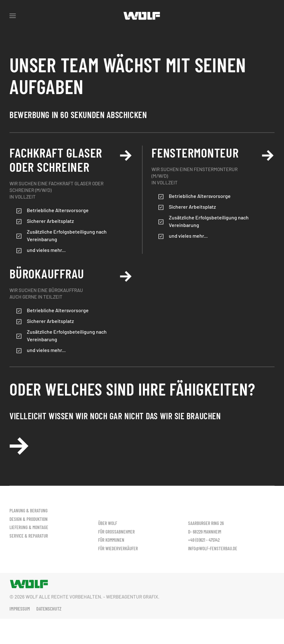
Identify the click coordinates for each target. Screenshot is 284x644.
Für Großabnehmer (116, 519)
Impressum (20, 608)
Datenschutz (49, 608)
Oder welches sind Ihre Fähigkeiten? (132, 389)
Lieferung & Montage (29, 527)
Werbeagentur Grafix (132, 597)
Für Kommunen (111, 527)
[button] (13, 16)
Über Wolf (108, 510)
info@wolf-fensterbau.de (213, 548)
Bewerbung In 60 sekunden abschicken (78, 115)
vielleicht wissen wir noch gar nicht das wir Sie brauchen (115, 416)
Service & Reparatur (29, 536)
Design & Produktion (29, 519)
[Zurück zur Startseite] (142, 16)
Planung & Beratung (29, 510)
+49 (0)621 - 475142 (204, 540)
